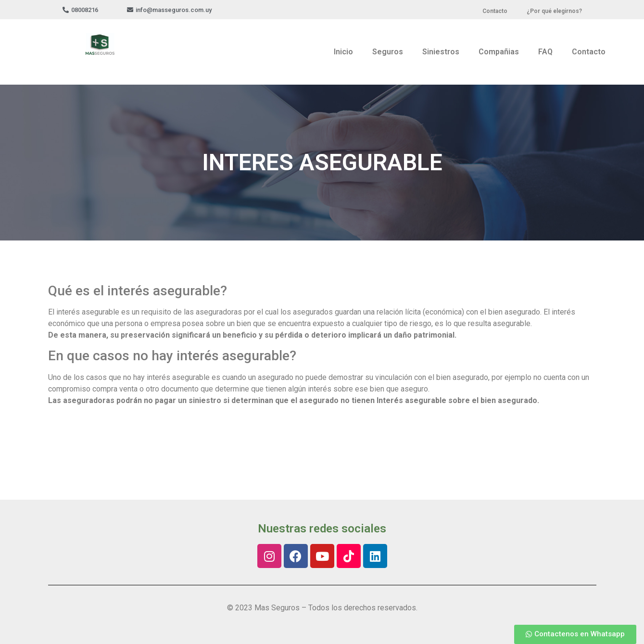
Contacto (589, 52)
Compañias (499, 52)
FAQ (545, 52)
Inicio (343, 52)
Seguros (388, 52)
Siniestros (441, 52)
